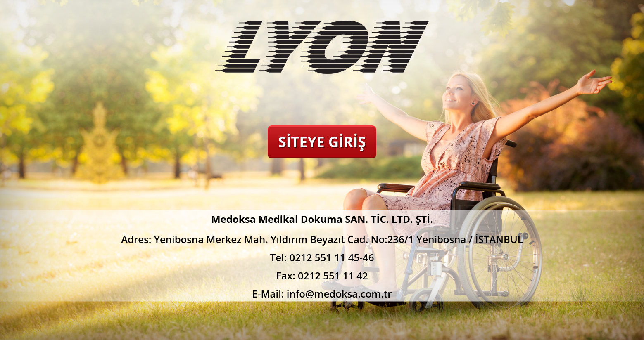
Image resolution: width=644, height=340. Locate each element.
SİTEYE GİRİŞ (322, 142)
